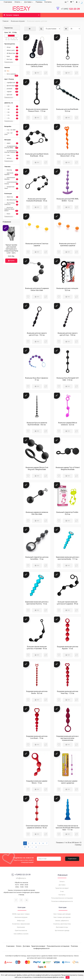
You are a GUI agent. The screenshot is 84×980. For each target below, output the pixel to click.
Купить (11, 261)
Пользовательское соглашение (62, 898)
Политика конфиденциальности (62, 901)
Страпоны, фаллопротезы (62, 924)
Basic (11, 214)
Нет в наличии (11, 74)
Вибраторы (21, 921)
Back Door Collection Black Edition (11, 209)
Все (7, 71)
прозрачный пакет (11, 188)
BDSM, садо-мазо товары (21, 914)
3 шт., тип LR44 (11, 134)
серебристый (11, 83)
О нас (62, 891)
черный (11, 92)
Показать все (10, 62)
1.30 (11, 106)
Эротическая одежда (62, 930)
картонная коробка (11, 174)
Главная (6, 21)
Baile (11, 57)
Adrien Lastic (11, 50)
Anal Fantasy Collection (11, 204)
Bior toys (11, 59)
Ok (68, 977)
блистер (11, 170)
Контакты (48, 2)
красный (11, 95)
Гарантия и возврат (62, 888)
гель (11, 155)
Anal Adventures (11, 200)
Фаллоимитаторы (62, 927)
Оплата (18, 2)
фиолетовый (11, 86)
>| (36, 847)
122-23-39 (70, 9)
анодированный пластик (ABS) (11, 147)
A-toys (11, 47)
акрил (11, 143)
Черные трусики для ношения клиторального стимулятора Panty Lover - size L (11, 249)
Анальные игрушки (18, 21)
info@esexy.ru (21, 878)
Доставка (29, 2)
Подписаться (72, 859)
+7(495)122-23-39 (21, 875)
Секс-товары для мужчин (62, 917)
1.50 (11, 112)
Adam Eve (11, 197)
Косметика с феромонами (21, 924)
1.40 (11, 109)
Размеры (39, 2)
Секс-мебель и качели (21, 934)
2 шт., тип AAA (11, 130)
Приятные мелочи (21, 930)
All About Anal (11, 53)
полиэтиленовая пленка (11, 183)
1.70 (11, 115)
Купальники (21, 927)
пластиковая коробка (11, 178)
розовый (11, 89)
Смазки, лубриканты (62, 921)
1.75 (11, 118)
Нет (37, 73)
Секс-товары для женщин (62, 914)
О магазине (8, 2)
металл (11, 158)
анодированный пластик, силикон (11, 152)
